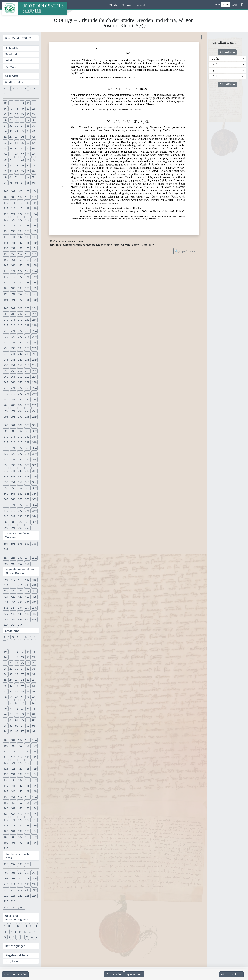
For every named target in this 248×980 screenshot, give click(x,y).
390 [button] (6, 528)
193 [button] (27, 294)
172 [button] (20, 271)
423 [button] (34, 591)
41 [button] (11, 131)
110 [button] (6, 203)
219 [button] (34, 325)
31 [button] (22, 120)
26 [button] (28, 114)
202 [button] (20, 308)
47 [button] (11, 137)
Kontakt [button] (142, 5)
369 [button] (34, 499)
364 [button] (34, 494)
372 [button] (20, 505)
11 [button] (11, 103)
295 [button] (6, 417)
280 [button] (6, 399)
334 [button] (34, 459)
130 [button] (6, 226)
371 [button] (13, 505)
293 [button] (27, 411)
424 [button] (6, 597)
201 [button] (13, 308)
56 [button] (28, 143)
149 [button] (34, 243)
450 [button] (13, 625)
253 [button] (27, 365)
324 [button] (34, 448)
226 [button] (13, 337)
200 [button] (6, 308)
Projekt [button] (127, 5)
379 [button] (34, 511)
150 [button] (6, 248)
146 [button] (13, 243)
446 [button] (20, 619)
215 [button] (6, 325)
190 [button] (6, 294)
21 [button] (34, 109)
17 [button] (11, 109)
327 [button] (20, 454)
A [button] (5, 926)
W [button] (32, 937)
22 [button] (5, 114)
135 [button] (6, 231)
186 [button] (13, 288)
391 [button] (13, 528)
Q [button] (5, 937)
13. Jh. (215, 59)
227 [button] (20, 337)
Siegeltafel (12, 961)
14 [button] (28, 103)
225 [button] (6, 337)
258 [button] (27, 371)
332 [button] (20, 459)
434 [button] (6, 608)
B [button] (9, 926)
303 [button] (27, 425)
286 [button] (13, 405)
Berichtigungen (15, 946)
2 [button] (9, 88)
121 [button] (13, 214)
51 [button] (34, 137)
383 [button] (27, 516)
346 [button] (13, 477)
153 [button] (27, 248)
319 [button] (34, 442)
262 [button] (20, 377)
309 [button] (34, 431)
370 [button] (6, 505)
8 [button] (34, 88)
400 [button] (6, 558)
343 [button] (27, 471)
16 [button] (5, 109)
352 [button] (20, 482)
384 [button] (34, 516)
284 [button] (34, 399)
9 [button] (5, 94)
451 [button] (20, 625)
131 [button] (13, 226)
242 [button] (20, 354)
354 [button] (34, 482)
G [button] (31, 926)
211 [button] (13, 320)
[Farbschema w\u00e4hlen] (242, 5)
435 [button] (13, 608)
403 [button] (27, 558)
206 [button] (13, 314)
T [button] (18, 937)
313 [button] (27, 437)
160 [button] (6, 260)
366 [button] (13, 499)
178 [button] (27, 277)
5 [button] (22, 88)
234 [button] (34, 342)
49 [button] (22, 137)
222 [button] (20, 331)
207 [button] (20, 314)
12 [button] (17, 103)
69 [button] (34, 154)
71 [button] (11, 160)
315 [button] (6, 442)
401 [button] (13, 558)
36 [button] (17, 126)
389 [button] (34, 522)
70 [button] (5, 160)
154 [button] (34, 248)
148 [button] (27, 243)
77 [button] (11, 166)
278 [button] (27, 394)
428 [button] (34, 597)
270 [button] (6, 388)
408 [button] (27, 564)
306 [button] (13, 431)
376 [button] (13, 511)
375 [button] (6, 511)
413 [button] (34, 580)
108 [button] (27, 197)
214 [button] (34, 320)
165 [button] (6, 265)
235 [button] (6, 348)
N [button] (25, 932)
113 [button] (27, 203)
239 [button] (34, 348)
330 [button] (6, 459)
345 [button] (6, 477)
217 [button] (20, 325)
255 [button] (6, 371)
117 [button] (20, 208)
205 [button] (6, 314)
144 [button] (34, 237)
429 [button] (6, 602)
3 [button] (13, 88)
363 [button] (27, 494)
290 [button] (6, 411)
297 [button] (20, 417)
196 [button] (13, 300)
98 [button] (28, 183)
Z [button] (37, 937)
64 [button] (5, 154)
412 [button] (27, 580)
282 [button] (20, 399)
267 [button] (20, 382)
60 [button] (17, 148)
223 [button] (27, 331)
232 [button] (20, 342)
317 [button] (20, 442)
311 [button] (13, 437)
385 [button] (6, 522)
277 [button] (20, 394)
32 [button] (28, 120)
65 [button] (11, 154)
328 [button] (27, 454)
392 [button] (20, 528)
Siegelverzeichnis (17, 955)
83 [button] (11, 171)
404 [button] (34, 558)
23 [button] (11, 114)
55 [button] (22, 143)
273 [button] (27, 388)
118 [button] (27, 208)
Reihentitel (12, 48)
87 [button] (34, 171)
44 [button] (28, 131)
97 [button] (22, 183)
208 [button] (27, 314)
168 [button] (27, 265)
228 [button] (27, 337)
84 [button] (17, 171)
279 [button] (34, 394)
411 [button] (20, 580)
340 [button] (6, 471)
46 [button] (5, 137)
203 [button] (27, 308)
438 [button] (34, 608)
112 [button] (20, 203)
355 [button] (6, 488)
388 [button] (27, 522)
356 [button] (13, 488)
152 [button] (20, 248)
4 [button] (17, 88)
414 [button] (6, 585)
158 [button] (27, 254)
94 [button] (5, 183)
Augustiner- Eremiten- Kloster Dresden (20, 571)
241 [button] (13, 354)
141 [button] (13, 237)
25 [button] (22, 114)
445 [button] (13, 619)
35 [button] (11, 126)
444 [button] (6, 619)
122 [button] (20, 214)
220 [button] (6, 331)
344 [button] (34, 471)
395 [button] (13, 544)
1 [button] (5, 88)
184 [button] (34, 283)
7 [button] (30, 88)
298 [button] (27, 417)
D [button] (18, 926)
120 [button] (6, 214)
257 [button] (20, 371)
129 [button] (34, 220)
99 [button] (34, 183)
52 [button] (5, 143)
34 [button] (5, 126)
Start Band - (19, 38)
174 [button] (34, 271)
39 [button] (34, 126)
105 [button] (6, 197)
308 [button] (27, 431)
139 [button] (34, 231)
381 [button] (13, 516)
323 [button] (27, 448)
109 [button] (34, 197)
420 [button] (13, 591)
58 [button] (5, 148)
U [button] (22, 937)
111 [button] (13, 203)
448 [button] (34, 619)
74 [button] (28, 160)
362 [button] (20, 494)
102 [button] (20, 191)
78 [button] (17, 166)
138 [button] (27, 231)
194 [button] (34, 294)
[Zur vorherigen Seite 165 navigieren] (15, 974)
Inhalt (9, 60)
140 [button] (6, 237)
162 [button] (20, 260)
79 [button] (22, 166)
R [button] (9, 937)
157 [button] (20, 254)
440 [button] (13, 614)
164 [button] (34, 260)
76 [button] (5, 166)
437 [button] (27, 608)
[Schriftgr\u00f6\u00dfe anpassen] (235, 5)
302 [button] (20, 425)
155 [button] (6, 254)
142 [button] (20, 237)
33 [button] (34, 120)
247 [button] (20, 360)
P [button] (34, 932)
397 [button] (27, 544)
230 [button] (6, 342)
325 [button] (6, 454)
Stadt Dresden (14, 82)
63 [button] (34, 148)
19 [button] (22, 109)
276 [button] (13, 394)
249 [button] (34, 360)
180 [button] (6, 283)
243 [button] (27, 354)
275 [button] (6, 394)
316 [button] (13, 442)
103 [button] (27, 191)
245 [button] (6, 360)
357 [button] (20, 488)
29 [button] (11, 120)
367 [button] (20, 499)
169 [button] (34, 265)
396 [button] (20, 544)
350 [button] (6, 482)
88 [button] (5, 177)
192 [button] (20, 294)
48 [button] (17, 137)
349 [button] (34, 477)
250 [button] (6, 365)
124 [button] (34, 214)
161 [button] (13, 260)
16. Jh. (215, 76)
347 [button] (20, 477)
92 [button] (28, 177)
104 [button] (34, 191)
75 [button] (34, 160)
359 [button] (34, 488)
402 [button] (20, 558)
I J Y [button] (6, 932)
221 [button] (13, 331)
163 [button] (27, 260)
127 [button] (20, 220)
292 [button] (20, 411)
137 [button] (20, 231)
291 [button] (13, 411)
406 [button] (13, 564)
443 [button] (34, 614)
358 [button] (27, 488)
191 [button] (13, 294)
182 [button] (20, 283)
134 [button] (34, 226)
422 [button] (27, 591)
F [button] (27, 926)
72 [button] (17, 160)
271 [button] (13, 388)
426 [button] (20, 597)
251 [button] (13, 365)
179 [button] (34, 277)
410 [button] (13, 580)
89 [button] (11, 177)
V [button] (27, 937)
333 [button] (27, 459)
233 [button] (27, 342)
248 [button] (27, 360)
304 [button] (34, 425)
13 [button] (22, 103)
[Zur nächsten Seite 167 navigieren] (231, 974)
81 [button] (34, 166)
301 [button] (13, 425)
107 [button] (20, 197)
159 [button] (34, 254)
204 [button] (34, 308)
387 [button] (20, 522)
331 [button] (13, 459)
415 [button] (13, 585)
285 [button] (6, 405)
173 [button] (27, 271)
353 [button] (27, 482)
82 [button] (5, 171)
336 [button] (13, 465)
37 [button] (22, 126)
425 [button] (13, 597)
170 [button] (6, 271)
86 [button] (28, 171)
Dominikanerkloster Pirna (18, 856)
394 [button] (6, 544)
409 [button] (6, 580)
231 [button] (13, 342)
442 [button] (27, 614)
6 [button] (26, 88)
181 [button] (13, 283)
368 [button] (27, 499)
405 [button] (6, 564)
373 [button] (27, 505)
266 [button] (13, 382)
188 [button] (27, 288)
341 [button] (13, 471)
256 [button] (13, 371)
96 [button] (17, 183)
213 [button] (27, 320)
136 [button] (13, 231)
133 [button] (27, 226)
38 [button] (28, 126)
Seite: (217, 4)
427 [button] (27, 597)
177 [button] (20, 277)
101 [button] (13, 191)
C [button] (13, 926)
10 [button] (5, 103)
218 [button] (27, 325)
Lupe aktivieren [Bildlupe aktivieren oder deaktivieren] (186, 251)
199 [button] (34, 300)
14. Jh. (215, 64)
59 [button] (11, 148)
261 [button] (13, 377)
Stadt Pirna (12, 631)
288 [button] (27, 405)
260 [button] (6, 377)
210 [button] (6, 320)
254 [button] (34, 365)
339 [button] (34, 465)
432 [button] (27, 602)
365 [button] (6, 499)
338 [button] (27, 465)
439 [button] (6, 614)
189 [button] (34, 288)
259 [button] (34, 371)
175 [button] (6, 277)
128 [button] (27, 220)
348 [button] (27, 477)
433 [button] (34, 602)
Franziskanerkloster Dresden (18, 535)
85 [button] (22, 171)
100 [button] (6, 191)
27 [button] (34, 114)
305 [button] (6, 431)
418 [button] (34, 585)
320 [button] (6, 448)
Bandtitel (11, 54)
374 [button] (34, 505)
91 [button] (22, 177)
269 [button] (34, 382)
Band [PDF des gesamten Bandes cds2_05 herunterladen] (134, 974)
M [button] (20, 932)
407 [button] (20, 564)
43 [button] (22, 131)
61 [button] (22, 148)
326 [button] (13, 454)
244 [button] (34, 354)
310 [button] (6, 437)
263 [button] (27, 377)
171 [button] (13, 271)
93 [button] (34, 177)
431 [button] (20, 602)
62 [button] (28, 148)
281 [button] (13, 399)
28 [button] (5, 120)
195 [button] (6, 300)
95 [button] (11, 183)
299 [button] (34, 417)
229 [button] (34, 337)
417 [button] (27, 585)
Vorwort (10, 67)
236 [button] (13, 348)
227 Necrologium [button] (14, 907)
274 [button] (34, 388)
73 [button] (22, 160)
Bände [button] (114, 5)
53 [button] (11, 143)
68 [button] (28, 154)
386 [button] (13, 522)
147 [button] (20, 243)
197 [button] (20, 300)
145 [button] (6, 243)
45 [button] (34, 131)
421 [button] (20, 591)
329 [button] (34, 454)
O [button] (30, 932)
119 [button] (34, 208)
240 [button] (6, 354)
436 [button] (20, 608)
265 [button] (6, 382)
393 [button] (27, 528)
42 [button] (17, 131)
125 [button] (6, 220)
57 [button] (34, 143)
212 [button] (20, 320)
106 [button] (13, 197)
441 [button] (20, 614)
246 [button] (13, 360)
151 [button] (13, 248)
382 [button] (20, 516)
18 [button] (17, 109)
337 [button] (20, 465)
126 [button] (13, 220)
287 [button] (20, 405)
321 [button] (13, 448)
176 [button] (13, 277)
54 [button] (17, 143)
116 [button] (13, 208)
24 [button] (17, 114)
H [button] (36, 926)
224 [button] (34, 331)
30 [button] (17, 120)
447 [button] (27, 619)
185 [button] (6, 288)
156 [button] (13, 254)
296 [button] (13, 417)
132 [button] (20, 226)
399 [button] (6, 549)
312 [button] (20, 437)
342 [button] (20, 471)
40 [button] (5, 131)
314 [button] (34, 437)
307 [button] (20, 431)
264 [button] (34, 377)
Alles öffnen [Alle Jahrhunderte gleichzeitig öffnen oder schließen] (227, 52)
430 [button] (13, 602)
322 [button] (20, 448)
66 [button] (17, 154)
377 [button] (20, 511)
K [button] (11, 932)
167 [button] (20, 265)
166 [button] (13, 265)
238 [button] (27, 348)
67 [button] (22, 154)
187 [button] (20, 288)
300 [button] (6, 425)
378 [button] (27, 511)
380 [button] (6, 516)
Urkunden (12, 76)
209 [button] (34, 314)
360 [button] (6, 494)
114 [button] (34, 203)
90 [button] (17, 177)
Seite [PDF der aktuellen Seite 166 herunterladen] (114, 974)
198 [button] (27, 300)
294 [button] (34, 411)
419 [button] (6, 591)
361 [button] (13, 494)
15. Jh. (215, 70)
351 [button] (13, 482)
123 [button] (27, 214)
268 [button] (27, 382)
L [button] (16, 932)
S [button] (14, 937)
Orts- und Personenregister (16, 918)
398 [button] (34, 544)
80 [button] (28, 166)
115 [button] (6, 208)
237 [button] (20, 348)
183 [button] (27, 283)
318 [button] (27, 442)
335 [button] (6, 465)
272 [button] (20, 388)
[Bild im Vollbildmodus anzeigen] (199, 37)
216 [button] (13, 325)
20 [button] (28, 109)
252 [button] (20, 365)
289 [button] (34, 405)
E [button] (23, 926)
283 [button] (27, 399)
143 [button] (27, 237)
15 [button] (34, 103)
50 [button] (28, 137)
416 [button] (20, 585)
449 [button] (6, 625)
